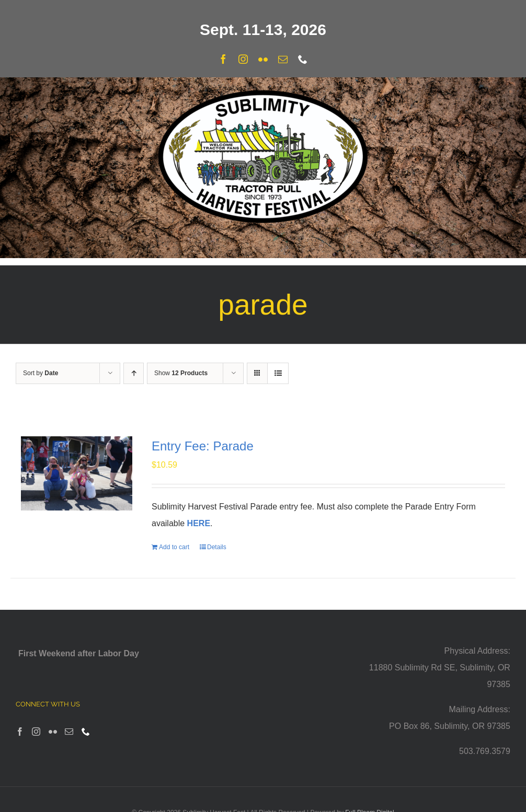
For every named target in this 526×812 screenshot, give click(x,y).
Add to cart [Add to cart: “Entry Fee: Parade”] (174, 547)
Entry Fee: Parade (203, 446)
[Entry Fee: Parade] (77, 473)
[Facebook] (20, 732)
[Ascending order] (134, 373)
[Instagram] (36, 732)
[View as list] (278, 373)
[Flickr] (53, 732)
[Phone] (86, 732)
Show (181, 373)
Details (217, 547)
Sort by (41, 373)
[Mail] (69, 732)
